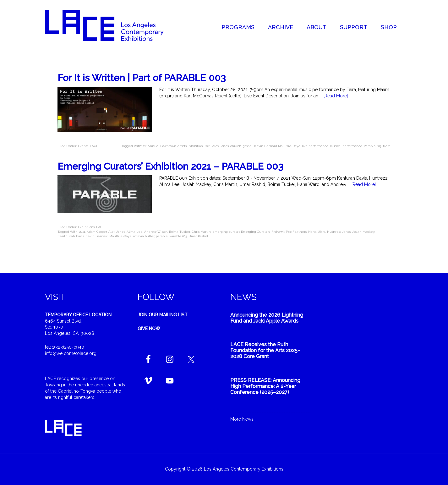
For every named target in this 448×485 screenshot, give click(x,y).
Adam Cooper (97, 232)
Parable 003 (373, 146)
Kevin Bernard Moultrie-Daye (277, 146)
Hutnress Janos (339, 232)
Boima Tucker (180, 232)
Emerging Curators (255, 232)
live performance (315, 146)
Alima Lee (135, 232)
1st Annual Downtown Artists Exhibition (173, 146)
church (236, 146)
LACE (94, 146)
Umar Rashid (198, 236)
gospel (248, 146)
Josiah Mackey (363, 232)
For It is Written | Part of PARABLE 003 (142, 78)
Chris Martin (201, 232)
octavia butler (144, 236)
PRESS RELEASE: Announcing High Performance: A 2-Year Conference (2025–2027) (265, 386)
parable (162, 236)
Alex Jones (220, 146)
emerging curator (226, 232)
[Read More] (336, 96)
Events (83, 146)
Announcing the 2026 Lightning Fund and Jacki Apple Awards (267, 318)
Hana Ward (317, 232)
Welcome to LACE (111, 25)
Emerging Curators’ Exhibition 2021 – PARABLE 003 (170, 166)
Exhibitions (86, 227)
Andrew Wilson (156, 232)
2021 (208, 146)
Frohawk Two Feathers (289, 232)
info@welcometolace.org (71, 353)
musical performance (346, 146)
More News (242, 419)
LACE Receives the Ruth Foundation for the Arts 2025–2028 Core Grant (265, 350)
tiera (387, 146)
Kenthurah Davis (71, 236)
